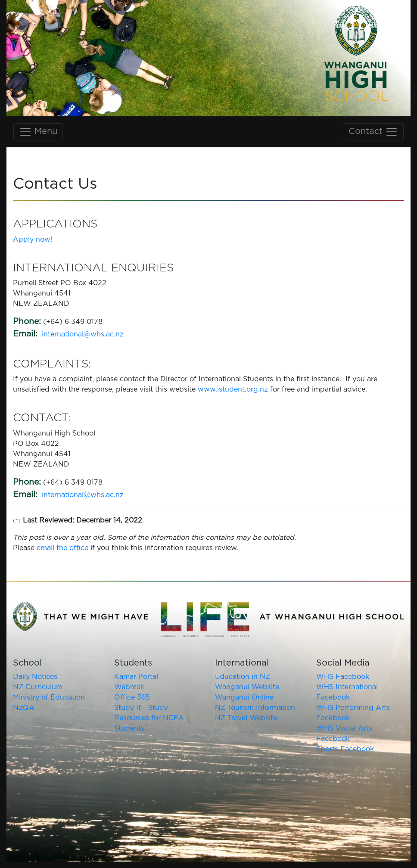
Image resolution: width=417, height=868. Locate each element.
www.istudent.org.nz (233, 389)
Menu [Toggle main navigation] (38, 132)
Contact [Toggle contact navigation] (373, 132)
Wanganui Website (247, 687)
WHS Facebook (343, 677)
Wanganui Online (244, 697)
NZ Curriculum (38, 687)
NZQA (24, 708)
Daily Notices (35, 677)
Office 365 (132, 697)
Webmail (129, 687)
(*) (17, 521)
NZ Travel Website (246, 718)
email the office (62, 548)
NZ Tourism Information (255, 708)
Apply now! (33, 240)
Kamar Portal (136, 677)
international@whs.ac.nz (83, 334)
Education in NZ (243, 677)
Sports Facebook (345, 749)
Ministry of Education (49, 697)
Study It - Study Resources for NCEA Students (149, 718)
